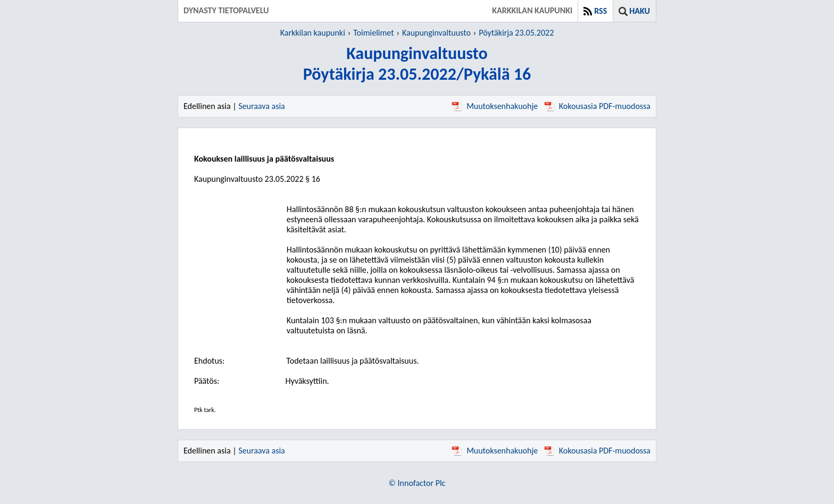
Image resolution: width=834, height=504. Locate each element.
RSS (601, 11)
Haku (640, 11)
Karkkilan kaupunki (313, 33)
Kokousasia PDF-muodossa (597, 106)
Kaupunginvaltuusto (436, 33)
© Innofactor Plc (417, 483)
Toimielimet (373, 33)
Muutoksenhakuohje (495, 106)
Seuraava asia (262, 106)
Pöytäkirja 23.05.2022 (516, 33)
